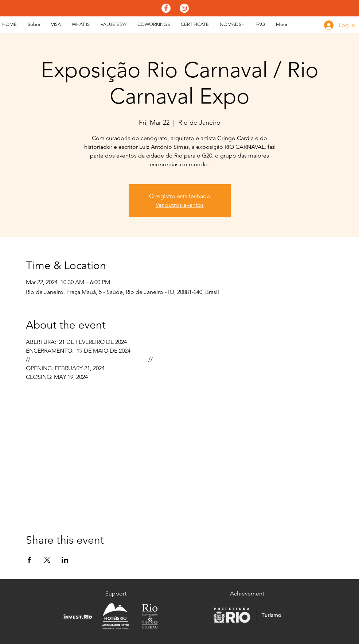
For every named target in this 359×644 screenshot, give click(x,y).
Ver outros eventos (180, 205)
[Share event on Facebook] (29, 560)
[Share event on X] (47, 560)
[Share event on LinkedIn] (65, 560)
